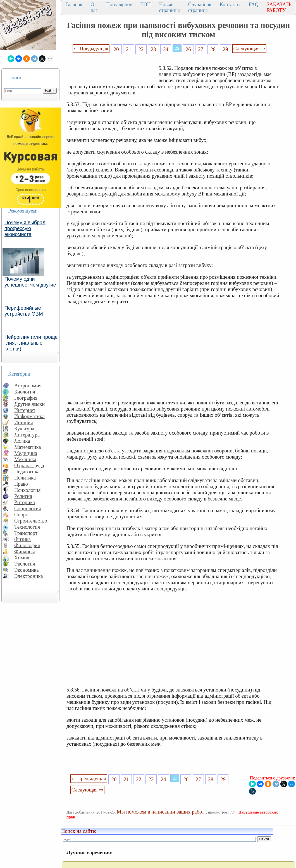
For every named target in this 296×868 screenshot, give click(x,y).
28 (213, 49)
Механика (25, 459)
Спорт (21, 515)
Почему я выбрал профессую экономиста (25, 228)
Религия (23, 496)
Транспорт (26, 533)
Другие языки (29, 404)
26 (188, 49)
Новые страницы (170, 7)
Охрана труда (29, 465)
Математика (28, 447)
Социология (28, 508)
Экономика (27, 570)
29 (225, 49)
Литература (27, 435)
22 (141, 49)
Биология (25, 392)
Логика (22, 441)
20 (116, 49)
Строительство (31, 521)
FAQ (254, 4)
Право (21, 484)
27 (201, 49)
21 (129, 49)
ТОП (146, 4)
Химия (22, 558)
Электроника (29, 576)
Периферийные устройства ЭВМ (24, 311)
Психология (27, 490)
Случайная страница (200, 7)
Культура (24, 429)
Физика (22, 539)
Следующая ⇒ (249, 48)
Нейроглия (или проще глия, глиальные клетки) (31, 343)
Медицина (26, 453)
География (26, 398)
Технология (27, 527)
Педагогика (27, 472)
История (24, 422)
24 (166, 49)
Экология (25, 564)
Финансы (25, 551)
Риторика (25, 502)
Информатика (29, 416)
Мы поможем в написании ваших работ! (161, 812)
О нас (94, 7)
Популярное (119, 4)
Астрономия (28, 386)
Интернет (25, 410)
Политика (25, 478)
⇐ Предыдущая (91, 48)
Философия (27, 545)
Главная (74, 4)
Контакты (230, 4)
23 (153, 49)
